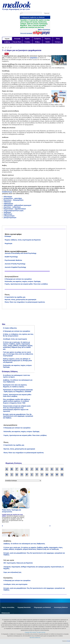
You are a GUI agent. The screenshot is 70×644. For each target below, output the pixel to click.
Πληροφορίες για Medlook (42, 607)
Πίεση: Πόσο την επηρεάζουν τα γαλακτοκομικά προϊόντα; (25, 302)
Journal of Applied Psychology (15, 267)
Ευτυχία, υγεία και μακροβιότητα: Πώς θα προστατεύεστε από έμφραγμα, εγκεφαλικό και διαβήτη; (18, 416)
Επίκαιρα (8, 236)
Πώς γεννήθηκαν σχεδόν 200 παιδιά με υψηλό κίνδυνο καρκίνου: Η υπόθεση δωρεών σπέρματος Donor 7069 (17, 401)
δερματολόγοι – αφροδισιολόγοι (15, 209)
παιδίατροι (7, 212)
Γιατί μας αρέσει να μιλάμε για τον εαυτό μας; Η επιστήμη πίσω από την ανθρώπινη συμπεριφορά (18, 354)
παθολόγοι (7, 202)
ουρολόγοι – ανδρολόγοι (12, 207)
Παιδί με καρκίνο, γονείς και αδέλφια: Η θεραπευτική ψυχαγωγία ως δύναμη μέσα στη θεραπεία (17, 361)
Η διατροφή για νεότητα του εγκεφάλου (18, 279)
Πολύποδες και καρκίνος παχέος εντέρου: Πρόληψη (23, 281)
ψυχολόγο (34, 58)
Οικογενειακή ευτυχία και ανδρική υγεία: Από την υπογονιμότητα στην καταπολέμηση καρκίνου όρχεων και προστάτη (17, 409)
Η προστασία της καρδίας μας (15, 297)
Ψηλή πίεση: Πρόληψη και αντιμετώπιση (12, 511)
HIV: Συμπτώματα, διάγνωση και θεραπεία (18, 563)
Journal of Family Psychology (15, 264)
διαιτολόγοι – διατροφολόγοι (13, 200)
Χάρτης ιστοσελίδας (8, 607)
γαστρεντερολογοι (10, 218)
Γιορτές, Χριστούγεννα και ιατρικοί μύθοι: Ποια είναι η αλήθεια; (26, 284)
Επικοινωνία (6, 613)
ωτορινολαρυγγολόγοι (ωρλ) (13, 211)
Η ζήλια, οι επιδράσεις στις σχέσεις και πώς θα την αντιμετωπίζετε (18, 335)
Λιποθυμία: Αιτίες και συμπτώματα (15, 339)
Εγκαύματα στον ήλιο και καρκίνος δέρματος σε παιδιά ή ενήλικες (15, 386)
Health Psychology (11, 257)
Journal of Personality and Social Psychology (20, 253)
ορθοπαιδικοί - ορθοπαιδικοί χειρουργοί (17, 205)
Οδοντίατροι (8, 197)
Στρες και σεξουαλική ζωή (12, 572)
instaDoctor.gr (7, 192)
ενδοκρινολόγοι (9, 216)
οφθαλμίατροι (8, 204)
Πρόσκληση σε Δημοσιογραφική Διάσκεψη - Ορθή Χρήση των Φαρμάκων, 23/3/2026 (18, 391)
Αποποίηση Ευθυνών (61, 607)
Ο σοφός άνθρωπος (10, 328)
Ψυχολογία (8, 243)
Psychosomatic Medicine (13, 260)
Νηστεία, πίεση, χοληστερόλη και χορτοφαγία (20, 300)
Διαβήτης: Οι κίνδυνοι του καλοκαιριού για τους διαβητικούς (24, 544)
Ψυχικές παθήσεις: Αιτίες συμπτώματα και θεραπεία (23, 240)
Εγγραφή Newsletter (24, 607)
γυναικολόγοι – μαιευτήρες (13, 198)
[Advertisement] (17, 317)
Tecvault (68, 641)
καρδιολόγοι (8, 214)
